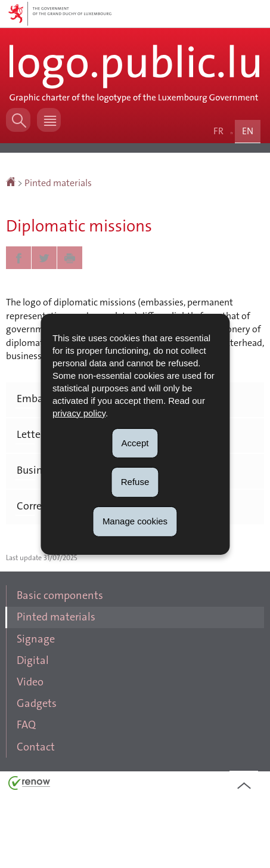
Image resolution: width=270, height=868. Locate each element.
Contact (40, 813)
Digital (37, 713)
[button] (55, 130)
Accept (135, 442)
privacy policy (79, 413)
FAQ (31, 788)
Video (35, 738)
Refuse (135, 482)
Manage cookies (135, 521)
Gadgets (41, 763)
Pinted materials (58, 197)
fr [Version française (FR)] (221, 145)
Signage (41, 688)
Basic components (65, 638)
